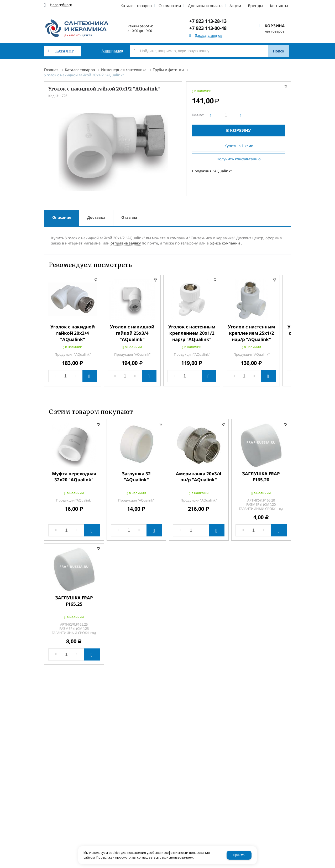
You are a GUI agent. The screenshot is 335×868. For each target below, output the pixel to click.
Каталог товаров (80, 70)
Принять (239, 855)
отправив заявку (126, 243)
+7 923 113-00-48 (208, 28)
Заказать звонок (209, 36)
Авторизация (112, 51)
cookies (114, 853)
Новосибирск (61, 5)
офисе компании (225, 243)
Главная (51, 70)
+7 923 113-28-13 (208, 21)
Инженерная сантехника (124, 70)
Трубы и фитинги (168, 70)
